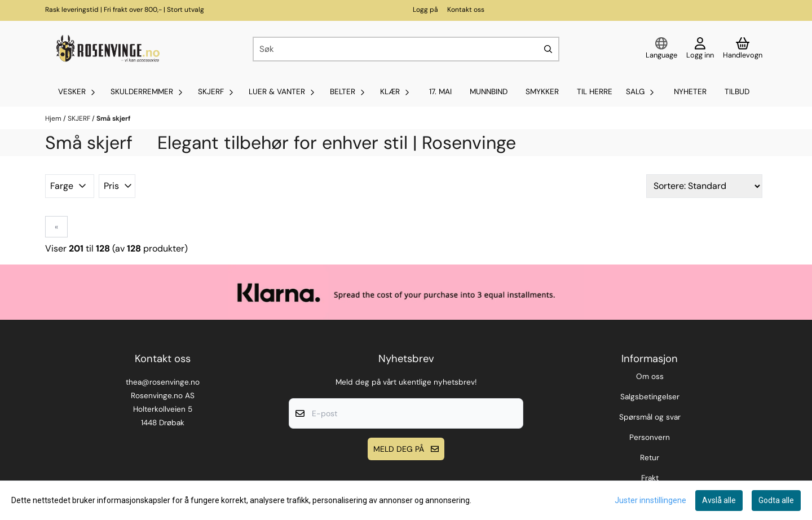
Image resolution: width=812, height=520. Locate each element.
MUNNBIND (489, 92)
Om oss (650, 376)
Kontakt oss (466, 10)
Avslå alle (719, 500)
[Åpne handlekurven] (743, 49)
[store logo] (107, 49)
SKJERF (80, 118)
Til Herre (595, 92)
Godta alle (776, 500)
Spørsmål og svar (650, 417)
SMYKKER (542, 92)
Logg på (425, 10)
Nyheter (690, 92)
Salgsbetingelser (650, 397)
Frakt (650, 478)
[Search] (548, 49)
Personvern (650, 437)
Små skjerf (113, 118)
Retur (650, 458)
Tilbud (737, 92)
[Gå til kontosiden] (700, 49)
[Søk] (406, 49)
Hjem (54, 118)
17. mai (440, 92)
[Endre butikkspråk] (661, 49)
